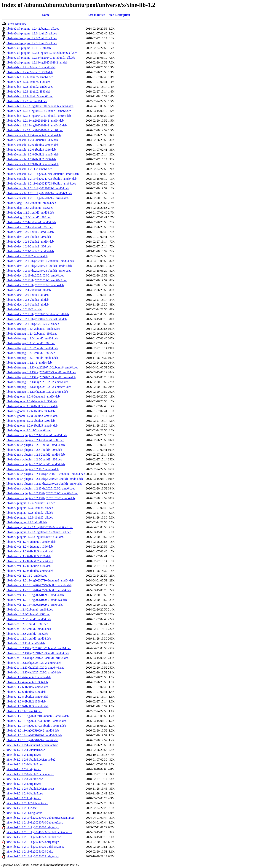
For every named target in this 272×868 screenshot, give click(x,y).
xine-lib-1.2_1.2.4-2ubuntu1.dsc (26, 750)
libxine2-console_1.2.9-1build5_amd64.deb (33, 164)
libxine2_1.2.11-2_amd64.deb (24, 711)
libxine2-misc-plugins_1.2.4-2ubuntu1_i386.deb (35, 440)
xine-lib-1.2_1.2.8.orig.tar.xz (24, 784)
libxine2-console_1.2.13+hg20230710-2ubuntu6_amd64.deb (43, 174)
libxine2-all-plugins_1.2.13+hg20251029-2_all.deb (37, 62)
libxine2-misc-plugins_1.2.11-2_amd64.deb (33, 469)
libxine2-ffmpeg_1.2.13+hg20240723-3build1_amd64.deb (41, 372)
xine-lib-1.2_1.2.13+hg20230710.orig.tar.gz (33, 827)
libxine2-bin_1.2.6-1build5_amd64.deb (30, 77)
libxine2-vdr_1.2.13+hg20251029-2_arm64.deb (35, 605)
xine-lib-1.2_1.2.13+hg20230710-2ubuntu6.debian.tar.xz (40, 818)
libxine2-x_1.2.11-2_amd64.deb (26, 643)
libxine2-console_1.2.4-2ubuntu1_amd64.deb (34, 135)
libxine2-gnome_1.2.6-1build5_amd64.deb (32, 406)
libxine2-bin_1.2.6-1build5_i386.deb (28, 82)
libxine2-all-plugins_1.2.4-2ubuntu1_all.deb (33, 29)
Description (123, 15)
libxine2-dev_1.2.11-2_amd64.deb (27, 256)
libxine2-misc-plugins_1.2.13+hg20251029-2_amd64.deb (41, 488)
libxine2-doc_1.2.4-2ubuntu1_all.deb (29, 290)
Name (46, 15)
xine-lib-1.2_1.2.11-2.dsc (21, 808)
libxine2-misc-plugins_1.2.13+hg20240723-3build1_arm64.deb (44, 484)
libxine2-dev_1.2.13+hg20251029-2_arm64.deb (35, 285)
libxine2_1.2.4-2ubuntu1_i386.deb (27, 682)
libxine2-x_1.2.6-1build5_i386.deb (27, 624)
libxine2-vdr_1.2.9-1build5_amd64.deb (30, 571)
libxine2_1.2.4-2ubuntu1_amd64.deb (29, 677)
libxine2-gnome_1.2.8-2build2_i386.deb (31, 421)
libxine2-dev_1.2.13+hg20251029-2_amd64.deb (35, 275)
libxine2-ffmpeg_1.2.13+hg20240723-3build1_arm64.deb (41, 377)
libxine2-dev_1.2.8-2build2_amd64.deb (30, 242)
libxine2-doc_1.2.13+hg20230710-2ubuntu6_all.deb (38, 314)
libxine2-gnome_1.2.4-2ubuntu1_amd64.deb (33, 396)
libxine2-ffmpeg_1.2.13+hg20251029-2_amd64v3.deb (39, 387)
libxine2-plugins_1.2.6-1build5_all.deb (30, 508)
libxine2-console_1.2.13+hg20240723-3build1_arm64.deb (41, 183)
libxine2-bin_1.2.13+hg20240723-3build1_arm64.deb (39, 116)
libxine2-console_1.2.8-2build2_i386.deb (31, 159)
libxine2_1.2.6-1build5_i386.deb (26, 692)
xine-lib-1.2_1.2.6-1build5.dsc (25, 764)
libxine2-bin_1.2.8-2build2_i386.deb (28, 92)
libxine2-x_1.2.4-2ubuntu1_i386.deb (28, 614)
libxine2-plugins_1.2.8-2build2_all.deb (30, 513)
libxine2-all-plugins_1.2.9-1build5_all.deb (32, 43)
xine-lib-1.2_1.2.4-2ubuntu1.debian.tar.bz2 (32, 745)
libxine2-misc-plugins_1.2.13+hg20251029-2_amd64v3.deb (42, 493)
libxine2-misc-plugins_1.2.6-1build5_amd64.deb (36, 445)
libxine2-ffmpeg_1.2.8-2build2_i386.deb (31, 353)
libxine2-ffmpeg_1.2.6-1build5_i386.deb (31, 343)
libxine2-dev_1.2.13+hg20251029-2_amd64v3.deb (37, 280)
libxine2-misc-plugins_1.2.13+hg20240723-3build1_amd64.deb (45, 479)
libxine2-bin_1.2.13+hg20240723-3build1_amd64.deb (39, 111)
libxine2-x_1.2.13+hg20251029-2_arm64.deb (34, 672)
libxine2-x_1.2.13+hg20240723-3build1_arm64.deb (37, 658)
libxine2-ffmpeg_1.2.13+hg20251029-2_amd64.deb (37, 382)
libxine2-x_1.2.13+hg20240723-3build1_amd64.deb (38, 653)
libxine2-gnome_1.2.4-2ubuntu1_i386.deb (32, 401)
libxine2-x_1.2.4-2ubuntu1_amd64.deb (30, 609)
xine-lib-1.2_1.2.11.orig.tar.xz (24, 813)
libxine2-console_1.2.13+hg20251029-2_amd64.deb (38, 188)
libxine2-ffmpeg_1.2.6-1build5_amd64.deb (32, 338)
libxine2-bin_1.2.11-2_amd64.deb (27, 101)
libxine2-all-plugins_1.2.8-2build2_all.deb (32, 38)
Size (111, 15)
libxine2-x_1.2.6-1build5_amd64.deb (29, 619)
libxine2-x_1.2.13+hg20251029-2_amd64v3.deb (35, 668)
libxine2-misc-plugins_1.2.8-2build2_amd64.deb (36, 455)
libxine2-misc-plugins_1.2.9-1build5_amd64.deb (36, 464)
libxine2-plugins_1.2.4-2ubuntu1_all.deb (31, 503)
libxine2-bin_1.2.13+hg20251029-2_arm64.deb (35, 130)
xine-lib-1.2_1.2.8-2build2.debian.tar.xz (30, 774)
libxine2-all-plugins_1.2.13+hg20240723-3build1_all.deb (41, 58)
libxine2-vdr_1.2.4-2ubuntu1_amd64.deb (31, 542)
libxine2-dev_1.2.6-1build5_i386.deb (29, 237)
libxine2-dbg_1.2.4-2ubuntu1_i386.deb (30, 208)
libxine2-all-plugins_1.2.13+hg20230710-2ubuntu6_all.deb (42, 53)
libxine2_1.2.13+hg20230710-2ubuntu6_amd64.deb (38, 716)
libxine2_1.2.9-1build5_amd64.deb (27, 706)
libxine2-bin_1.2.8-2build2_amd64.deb (30, 87)
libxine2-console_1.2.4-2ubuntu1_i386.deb (32, 140)
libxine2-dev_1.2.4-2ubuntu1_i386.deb (30, 227)
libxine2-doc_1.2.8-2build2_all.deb (28, 300)
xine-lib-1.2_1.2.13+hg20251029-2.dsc (30, 852)
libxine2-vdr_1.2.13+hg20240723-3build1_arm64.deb (39, 590)
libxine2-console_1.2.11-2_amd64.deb (29, 169)
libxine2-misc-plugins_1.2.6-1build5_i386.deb (34, 450)
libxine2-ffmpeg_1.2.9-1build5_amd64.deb (32, 358)
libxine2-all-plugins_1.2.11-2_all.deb (29, 48)
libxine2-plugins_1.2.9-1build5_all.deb (30, 518)
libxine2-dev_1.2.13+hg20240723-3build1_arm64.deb (39, 271)
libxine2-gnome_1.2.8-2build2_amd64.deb (32, 416)
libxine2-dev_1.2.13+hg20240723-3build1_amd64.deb (39, 266)
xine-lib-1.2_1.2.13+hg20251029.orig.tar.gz (33, 856)
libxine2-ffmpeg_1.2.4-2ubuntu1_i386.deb (32, 334)
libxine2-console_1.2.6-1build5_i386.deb (31, 150)
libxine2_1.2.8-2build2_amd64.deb (27, 697)
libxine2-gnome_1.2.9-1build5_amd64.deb (32, 426)
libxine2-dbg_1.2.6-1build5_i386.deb (29, 217)
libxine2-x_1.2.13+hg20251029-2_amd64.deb (34, 663)
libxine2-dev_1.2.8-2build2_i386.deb (29, 246)
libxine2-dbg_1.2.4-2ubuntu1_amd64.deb (31, 203)
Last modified (96, 15)
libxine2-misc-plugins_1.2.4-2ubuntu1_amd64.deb (37, 435)
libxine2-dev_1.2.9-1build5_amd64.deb (30, 251)
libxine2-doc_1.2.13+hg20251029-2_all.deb (33, 324)
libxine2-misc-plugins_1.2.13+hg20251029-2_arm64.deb (41, 498)
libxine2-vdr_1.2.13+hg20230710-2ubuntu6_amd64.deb (40, 580)
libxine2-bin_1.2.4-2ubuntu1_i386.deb (30, 72)
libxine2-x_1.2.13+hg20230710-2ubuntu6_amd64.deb (39, 648)
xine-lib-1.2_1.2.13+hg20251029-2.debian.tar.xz (35, 847)
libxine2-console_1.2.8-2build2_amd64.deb (33, 154)
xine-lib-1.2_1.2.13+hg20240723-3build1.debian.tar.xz (39, 832)
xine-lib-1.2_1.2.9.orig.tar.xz (24, 798)
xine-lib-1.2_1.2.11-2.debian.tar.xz (27, 803)
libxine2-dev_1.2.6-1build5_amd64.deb (30, 232)
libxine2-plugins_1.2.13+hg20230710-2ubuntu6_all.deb (40, 527)
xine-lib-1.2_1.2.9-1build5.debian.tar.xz (30, 789)
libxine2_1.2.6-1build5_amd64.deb (27, 687)
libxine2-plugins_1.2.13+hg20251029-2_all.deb (35, 537)
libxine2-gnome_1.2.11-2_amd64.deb (29, 430)
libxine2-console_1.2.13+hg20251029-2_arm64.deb (37, 198)
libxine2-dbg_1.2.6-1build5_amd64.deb (30, 213)
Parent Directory (16, 24)
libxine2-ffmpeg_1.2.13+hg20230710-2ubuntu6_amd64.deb (42, 367)
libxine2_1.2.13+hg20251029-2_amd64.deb (33, 731)
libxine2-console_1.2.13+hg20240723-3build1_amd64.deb (42, 179)
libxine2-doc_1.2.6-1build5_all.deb (28, 295)
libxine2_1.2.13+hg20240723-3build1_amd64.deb (36, 721)
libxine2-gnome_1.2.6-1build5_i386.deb (31, 411)
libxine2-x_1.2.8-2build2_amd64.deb (29, 629)
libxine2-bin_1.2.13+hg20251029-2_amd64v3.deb (37, 125)
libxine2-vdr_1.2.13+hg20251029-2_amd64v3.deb (37, 600)
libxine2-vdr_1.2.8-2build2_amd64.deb (30, 561)
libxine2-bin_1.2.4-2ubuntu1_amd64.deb (31, 67)
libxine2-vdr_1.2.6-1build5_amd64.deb (30, 551)
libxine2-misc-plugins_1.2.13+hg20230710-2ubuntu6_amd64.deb (46, 474)
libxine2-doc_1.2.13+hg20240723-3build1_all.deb (37, 319)
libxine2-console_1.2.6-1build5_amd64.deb (33, 145)
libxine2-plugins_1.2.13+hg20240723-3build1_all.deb (39, 532)
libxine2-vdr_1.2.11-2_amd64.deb (27, 576)
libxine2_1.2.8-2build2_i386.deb (26, 701)
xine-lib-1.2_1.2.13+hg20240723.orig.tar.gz (33, 842)
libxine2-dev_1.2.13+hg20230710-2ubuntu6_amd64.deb (40, 261)
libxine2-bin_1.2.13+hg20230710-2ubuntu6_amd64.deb (40, 106)
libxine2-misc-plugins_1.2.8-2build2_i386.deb (34, 459)
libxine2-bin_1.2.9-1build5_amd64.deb (30, 96)
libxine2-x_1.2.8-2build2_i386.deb (27, 634)
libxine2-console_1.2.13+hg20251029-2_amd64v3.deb (39, 193)
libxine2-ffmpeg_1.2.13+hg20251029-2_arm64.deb (37, 392)
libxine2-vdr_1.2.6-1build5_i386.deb (29, 556)
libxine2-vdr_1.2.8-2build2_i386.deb (29, 566)
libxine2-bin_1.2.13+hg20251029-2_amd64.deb (35, 121)
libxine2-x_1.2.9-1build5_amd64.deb (29, 639)
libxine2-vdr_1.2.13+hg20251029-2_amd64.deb (35, 595)
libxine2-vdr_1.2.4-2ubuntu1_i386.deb (30, 547)
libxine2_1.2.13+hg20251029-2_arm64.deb (32, 740)
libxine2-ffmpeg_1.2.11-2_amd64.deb (29, 363)
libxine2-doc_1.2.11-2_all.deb (24, 309)
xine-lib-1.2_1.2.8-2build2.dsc (25, 779)
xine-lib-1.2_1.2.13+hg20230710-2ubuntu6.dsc (35, 822)
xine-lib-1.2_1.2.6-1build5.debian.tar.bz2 (31, 760)
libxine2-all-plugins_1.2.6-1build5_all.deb (32, 33)
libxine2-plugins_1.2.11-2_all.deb (27, 522)
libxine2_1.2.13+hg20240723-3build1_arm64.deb (36, 726)
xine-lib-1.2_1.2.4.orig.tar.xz (24, 755)
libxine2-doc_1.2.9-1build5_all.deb (28, 305)
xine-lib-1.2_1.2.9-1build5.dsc (25, 793)
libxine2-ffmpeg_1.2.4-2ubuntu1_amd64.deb (33, 329)
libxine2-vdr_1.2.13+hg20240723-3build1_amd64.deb (39, 585)
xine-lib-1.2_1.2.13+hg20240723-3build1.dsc (34, 837)
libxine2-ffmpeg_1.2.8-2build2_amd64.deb (32, 348)
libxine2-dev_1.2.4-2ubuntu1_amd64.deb (31, 222)
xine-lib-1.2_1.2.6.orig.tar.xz (24, 769)
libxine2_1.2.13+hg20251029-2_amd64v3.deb (34, 735)
